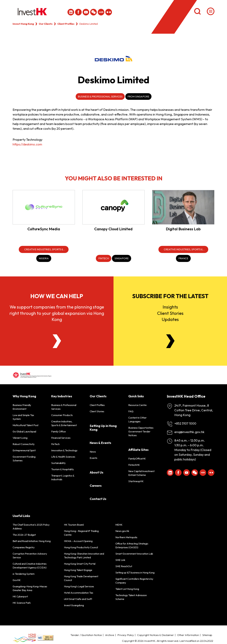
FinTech (55, 444)
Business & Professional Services (100, 96)
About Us (96, 472)
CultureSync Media (44, 229)
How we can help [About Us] (57, 296)
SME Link (120, 560)
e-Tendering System (24, 574)
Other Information (188, 635)
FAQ (131, 411)
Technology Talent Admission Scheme (131, 597)
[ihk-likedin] (71, 12)
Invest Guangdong (74, 605)
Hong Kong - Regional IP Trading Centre (81, 533)
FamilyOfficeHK (137, 459)
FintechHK (134, 465)
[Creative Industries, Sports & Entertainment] (44, 249)
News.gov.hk (122, 531)
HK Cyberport (20, 596)
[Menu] (211, 11)
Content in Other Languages (137, 420)
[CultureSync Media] (44, 207)
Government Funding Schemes (24, 459)
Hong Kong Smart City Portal (80, 564)
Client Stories (97, 411)
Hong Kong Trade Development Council (81, 578)
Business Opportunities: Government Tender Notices (141, 431)
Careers (96, 486)
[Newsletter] (170, 341)
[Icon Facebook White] (78, 12)
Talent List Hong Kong (127, 589)
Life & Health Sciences (63, 457)
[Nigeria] (44, 258)
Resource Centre (137, 405)
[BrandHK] (24, 638)
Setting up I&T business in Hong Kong (135, 573)
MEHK (119, 525)
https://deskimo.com (27, 144)
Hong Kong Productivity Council (81, 547)
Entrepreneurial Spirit (24, 450)
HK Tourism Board (74, 525)
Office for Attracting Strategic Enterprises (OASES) (132, 545)
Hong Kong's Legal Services (79, 586)
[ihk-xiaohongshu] (101, 12)
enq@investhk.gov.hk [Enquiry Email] (189, 432)
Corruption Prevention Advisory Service (30, 556)
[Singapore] (122, 258)
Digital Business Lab (183, 229)
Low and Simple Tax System (23, 417)
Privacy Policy (126, 635)
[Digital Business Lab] (183, 207)
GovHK (17, 580)
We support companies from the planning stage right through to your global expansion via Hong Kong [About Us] (57, 313)
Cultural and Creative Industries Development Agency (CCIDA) (30, 566)
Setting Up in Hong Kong (103, 428)
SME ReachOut (124, 566)
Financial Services (61, 438)
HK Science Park (22, 603)
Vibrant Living (20, 438)
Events (93, 458)
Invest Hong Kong (23, 24)
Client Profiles (66, 24)
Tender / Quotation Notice (86, 635)
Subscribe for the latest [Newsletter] (170, 296)
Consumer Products (62, 415)
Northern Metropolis (126, 537)
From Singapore (138, 96)
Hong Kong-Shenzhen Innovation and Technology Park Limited (84, 556)
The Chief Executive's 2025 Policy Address (31, 527)
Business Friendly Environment (22, 407)
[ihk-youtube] (86, 12)
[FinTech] (104, 258)
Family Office (58, 431)
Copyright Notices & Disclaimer (156, 635)
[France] (183, 258)
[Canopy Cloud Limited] (114, 207)
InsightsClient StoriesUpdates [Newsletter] (170, 313)
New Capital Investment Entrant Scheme (141, 473)
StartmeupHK (136, 481)
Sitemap (207, 635)
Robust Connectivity (24, 444)
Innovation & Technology (64, 450)
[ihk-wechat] (93, 12)
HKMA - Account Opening (78, 541)
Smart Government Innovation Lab (134, 554)
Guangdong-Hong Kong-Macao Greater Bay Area (30, 588)
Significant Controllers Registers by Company (134, 581)
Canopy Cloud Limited (113, 229)
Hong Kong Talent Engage (78, 570)
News (93, 452)
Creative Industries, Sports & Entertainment (64, 423)
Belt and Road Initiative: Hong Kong (32, 541)
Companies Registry (24, 547)
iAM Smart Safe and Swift (78, 599)
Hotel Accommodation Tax (79, 593)
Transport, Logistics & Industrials (63, 477)
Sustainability (58, 463)
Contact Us (98, 499)
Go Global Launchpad (24, 431)
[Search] (197, 11)
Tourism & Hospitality (63, 469)
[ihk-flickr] (109, 12)
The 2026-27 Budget (24, 535)
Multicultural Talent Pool (25, 425)
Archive (110, 635)
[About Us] (57, 341)
